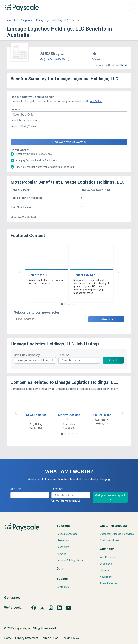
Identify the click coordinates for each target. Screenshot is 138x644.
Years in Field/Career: (24, 126)
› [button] (118, 272)
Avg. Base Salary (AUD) (55, 59)
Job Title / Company (27, 355)
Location (64, 355)
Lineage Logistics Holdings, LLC (52, 20)
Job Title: (16, 489)
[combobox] (69, 115)
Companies (26, 20)
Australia (11, 20)
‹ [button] (20, 272)
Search (113, 360)
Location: (16, 109)
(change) (32, 121)
